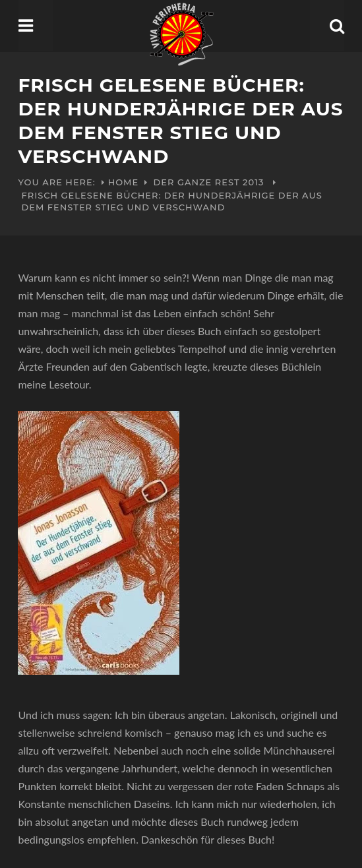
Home (124, 182)
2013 (253, 182)
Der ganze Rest (197, 182)
